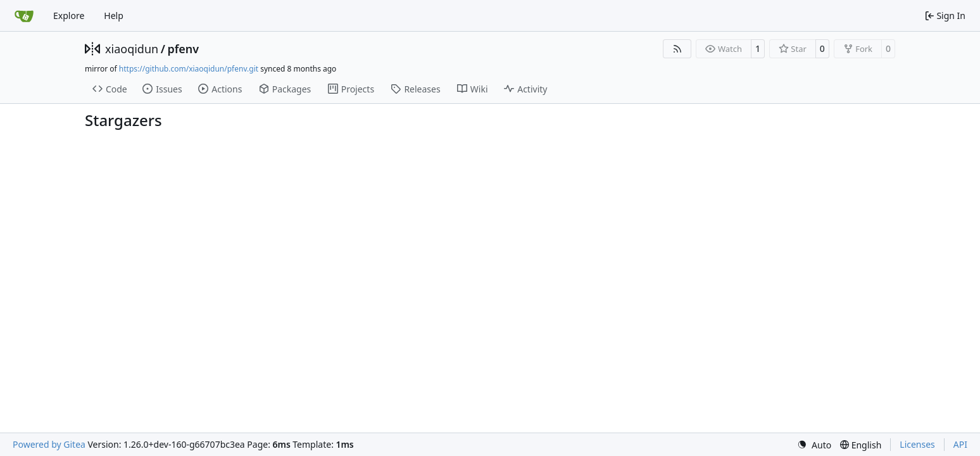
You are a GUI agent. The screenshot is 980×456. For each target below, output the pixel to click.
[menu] (814, 445)
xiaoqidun (132, 49)
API (960, 444)
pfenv (183, 49)
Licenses (917, 444)
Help (114, 16)
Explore (69, 16)
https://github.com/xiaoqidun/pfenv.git (189, 69)
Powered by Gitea (49, 444)
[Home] (24, 16)
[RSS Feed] (677, 49)
